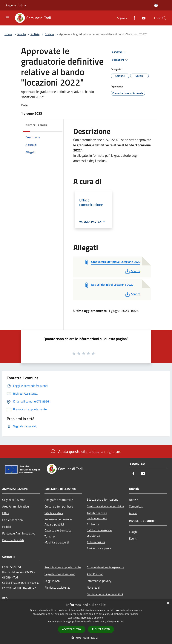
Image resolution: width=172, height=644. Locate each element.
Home (8, 34)
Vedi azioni (120, 60)
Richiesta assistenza (57, 587)
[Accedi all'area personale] (156, 6)
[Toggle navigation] (7, 18)
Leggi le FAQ (52, 581)
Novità (22, 34)
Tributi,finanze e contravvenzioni (97, 516)
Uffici (6, 513)
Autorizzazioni (96, 542)
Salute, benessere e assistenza (99, 533)
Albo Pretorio (95, 574)
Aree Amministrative (16, 506)
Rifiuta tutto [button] (101, 629)
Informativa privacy (99, 581)
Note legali (94, 587)
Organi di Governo (14, 500)
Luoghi (133, 532)
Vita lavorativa (54, 513)
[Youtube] (142, 18)
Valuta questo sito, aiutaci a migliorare (86, 451)
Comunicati (136, 506)
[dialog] (86, 622)
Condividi (120, 52)
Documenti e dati (13, 540)
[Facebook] (133, 18)
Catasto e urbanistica (58, 530)
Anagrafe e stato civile (59, 500)
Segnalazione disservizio (60, 574)
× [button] (168, 603)
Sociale (49, 34)
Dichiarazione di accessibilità (105, 594)
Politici (7, 527)
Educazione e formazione (103, 499)
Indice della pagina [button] (36, 125)
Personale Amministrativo (19, 533)
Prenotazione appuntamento (63, 567)
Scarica (132, 271)
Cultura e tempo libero (59, 506)
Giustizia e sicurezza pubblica (105, 506)
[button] (86, 638)
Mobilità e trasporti (57, 542)
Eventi (133, 538)
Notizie (35, 34)
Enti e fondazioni (13, 520)
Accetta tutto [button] (72, 629)
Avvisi (133, 513)
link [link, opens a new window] (122, 621)
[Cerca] (164, 18)
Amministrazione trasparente (105, 567)
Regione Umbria (16, 5)
